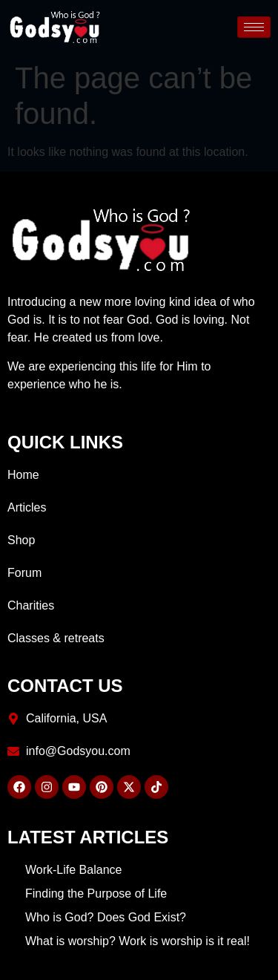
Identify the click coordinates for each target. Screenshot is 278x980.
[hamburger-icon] (254, 27)
